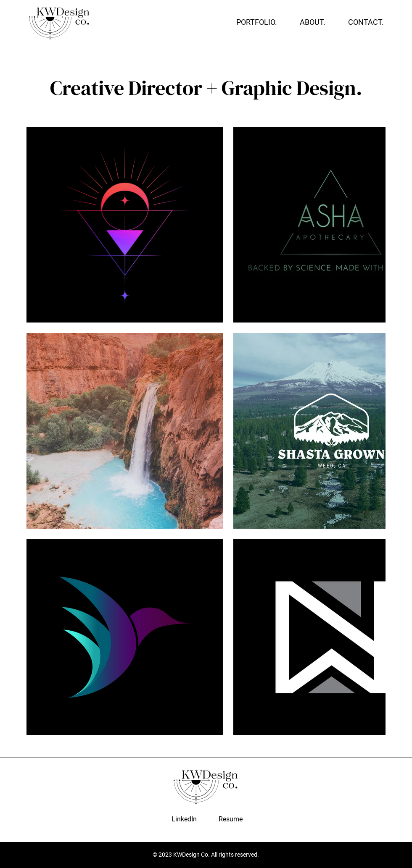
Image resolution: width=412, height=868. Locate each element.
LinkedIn (184, 819)
